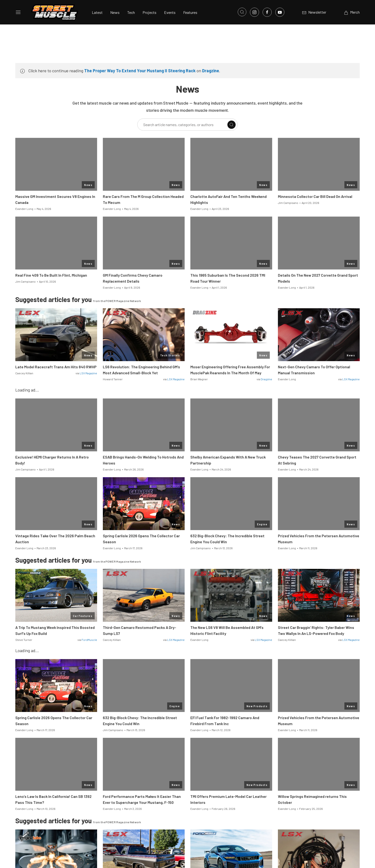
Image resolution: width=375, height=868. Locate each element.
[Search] (232, 125)
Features (190, 12)
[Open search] (242, 12)
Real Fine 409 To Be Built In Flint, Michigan (51, 275)
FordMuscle (89, 640)
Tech (131, 12)
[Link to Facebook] (267, 12)
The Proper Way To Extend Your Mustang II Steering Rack (140, 71)
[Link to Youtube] (280, 12)
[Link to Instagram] (254, 12)
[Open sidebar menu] (18, 12)
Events (170, 12)
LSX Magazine (88, 373)
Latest (97, 12)
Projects (149, 12)
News (115, 12)
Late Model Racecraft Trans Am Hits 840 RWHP (56, 367)
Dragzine (211, 71)
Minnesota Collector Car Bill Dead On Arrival (315, 196)
